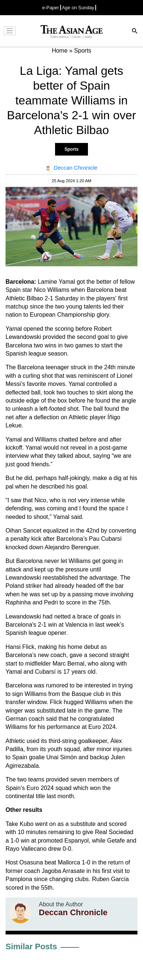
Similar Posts (31, 946)
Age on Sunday (78, 8)
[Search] (135, 32)
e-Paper (51, 8)
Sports (71, 149)
